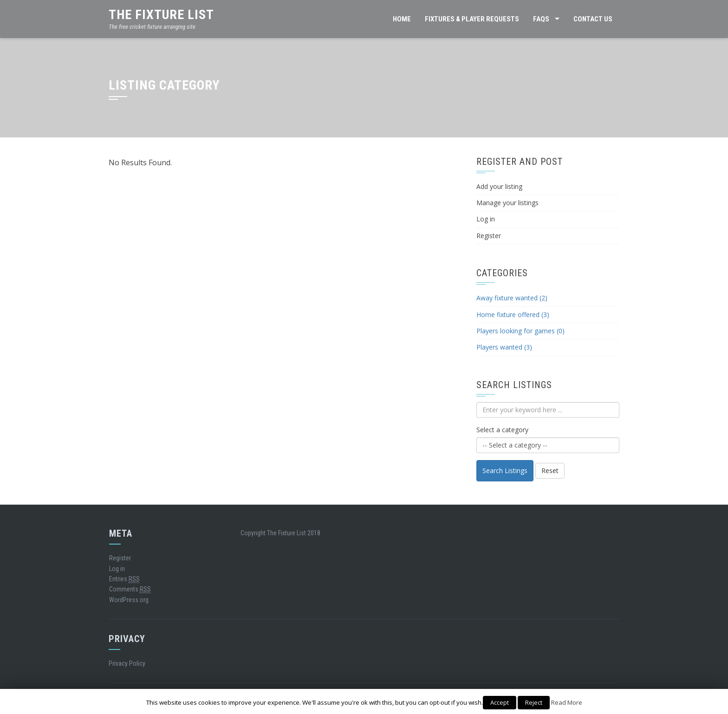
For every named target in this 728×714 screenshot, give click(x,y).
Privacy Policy (127, 663)
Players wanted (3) (504, 347)
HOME (402, 19)
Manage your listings (507, 203)
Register (489, 236)
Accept (500, 702)
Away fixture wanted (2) (512, 298)
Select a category (502, 430)
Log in (486, 219)
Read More (567, 702)
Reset (550, 471)
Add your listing (499, 186)
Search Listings (505, 471)
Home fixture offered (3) (513, 315)
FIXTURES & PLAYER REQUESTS (472, 19)
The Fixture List (161, 15)
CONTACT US (593, 19)
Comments (130, 589)
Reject (534, 702)
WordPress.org (129, 600)
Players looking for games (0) (520, 331)
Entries (124, 579)
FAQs (541, 19)
